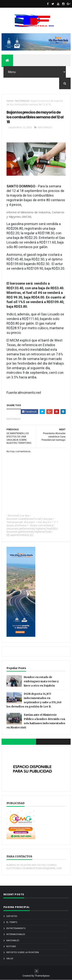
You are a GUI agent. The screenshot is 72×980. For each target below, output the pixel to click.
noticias (11, 946)
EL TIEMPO (12, 922)
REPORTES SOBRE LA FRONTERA (23, 952)
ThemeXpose (42, 976)
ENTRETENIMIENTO (16, 928)
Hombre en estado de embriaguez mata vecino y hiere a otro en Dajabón (41, 681)
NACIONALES (22, 101)
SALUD (10, 959)
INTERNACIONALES (16, 934)
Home (10, 101)
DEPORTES (12, 916)
